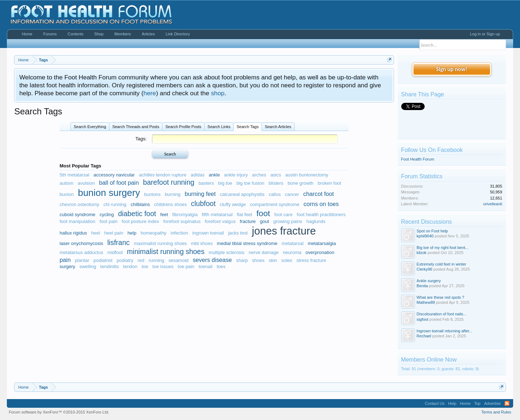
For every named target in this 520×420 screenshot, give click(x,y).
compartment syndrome (275, 204)
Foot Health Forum (418, 159)
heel (96, 233)
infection (179, 233)
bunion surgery (109, 193)
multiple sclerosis (227, 252)
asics (276, 175)
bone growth (300, 183)
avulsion (86, 183)
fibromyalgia (185, 215)
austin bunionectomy (307, 175)
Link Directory (178, 34)
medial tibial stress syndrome (247, 243)
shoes (258, 260)
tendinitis (110, 266)
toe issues (163, 266)
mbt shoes (202, 243)
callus (275, 194)
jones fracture (284, 231)
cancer (292, 194)
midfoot (115, 252)
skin (273, 260)
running (156, 260)
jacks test (238, 233)
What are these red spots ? (441, 297)
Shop (99, 34)
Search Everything (90, 127)
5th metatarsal (74, 175)
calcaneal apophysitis (242, 194)
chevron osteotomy (79, 204)
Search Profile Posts (183, 127)
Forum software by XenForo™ (59, 412)
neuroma (292, 252)
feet (164, 215)
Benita (422, 286)
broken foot (330, 183)
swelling (88, 266)
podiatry (125, 260)
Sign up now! (451, 69)
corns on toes (321, 204)
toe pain (186, 266)
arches (259, 175)
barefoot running (169, 182)
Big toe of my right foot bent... (443, 248)
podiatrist (103, 260)
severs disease (212, 260)
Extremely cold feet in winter (442, 264)
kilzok (422, 253)
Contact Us (435, 403)
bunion (67, 194)
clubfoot (203, 204)
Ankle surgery (429, 281)
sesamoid (178, 260)
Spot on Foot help (432, 231)
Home (27, 34)
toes (221, 266)
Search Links (219, 127)
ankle (214, 175)
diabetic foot (137, 214)
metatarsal (293, 243)
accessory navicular (114, 175)
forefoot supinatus (182, 221)
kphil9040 (425, 236)
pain (65, 260)
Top (477, 403)
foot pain (109, 221)
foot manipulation (77, 221)
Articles (148, 34)
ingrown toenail (208, 233)
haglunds (316, 221)
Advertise (493, 403)
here (150, 93)
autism (66, 183)
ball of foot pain (119, 183)
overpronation (320, 252)
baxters (206, 183)
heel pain (114, 233)
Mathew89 (426, 302)
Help (452, 403)
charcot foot (319, 194)
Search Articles (278, 127)
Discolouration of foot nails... (442, 314)
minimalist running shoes (166, 251)
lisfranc (118, 242)
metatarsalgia (322, 243)
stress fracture (311, 260)
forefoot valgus (220, 221)
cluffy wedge (233, 204)
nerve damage (263, 252)
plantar (82, 260)
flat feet (245, 215)
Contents (75, 34)
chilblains (140, 204)
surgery (67, 266)
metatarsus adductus (81, 252)
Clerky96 (424, 269)
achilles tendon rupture (163, 175)
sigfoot (422, 319)
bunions (152, 194)
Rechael (424, 336)
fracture (248, 221)
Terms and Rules (496, 412)
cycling (107, 215)
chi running (115, 204)
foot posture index (140, 221)
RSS (507, 403)
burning (172, 194)
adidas (198, 175)
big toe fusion (250, 183)
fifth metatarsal (217, 215)
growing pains (288, 221)
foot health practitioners (321, 215)
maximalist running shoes (161, 243)
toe (145, 266)
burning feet (200, 194)
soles (287, 260)
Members (123, 34)
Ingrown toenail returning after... (445, 331)
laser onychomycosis (81, 243)
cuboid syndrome (77, 215)
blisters (276, 183)
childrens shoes (170, 204)
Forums (50, 34)
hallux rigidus (73, 233)
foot (263, 213)
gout (265, 221)
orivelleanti (493, 204)
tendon (130, 266)
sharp (242, 260)
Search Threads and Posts (136, 127)
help (132, 233)
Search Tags (248, 127)
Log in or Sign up (485, 34)
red (141, 260)
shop (218, 93)
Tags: (141, 139)
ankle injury (236, 175)
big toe (225, 183)
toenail (205, 266)
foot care (284, 215)
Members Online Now (429, 360)
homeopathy (153, 233)
